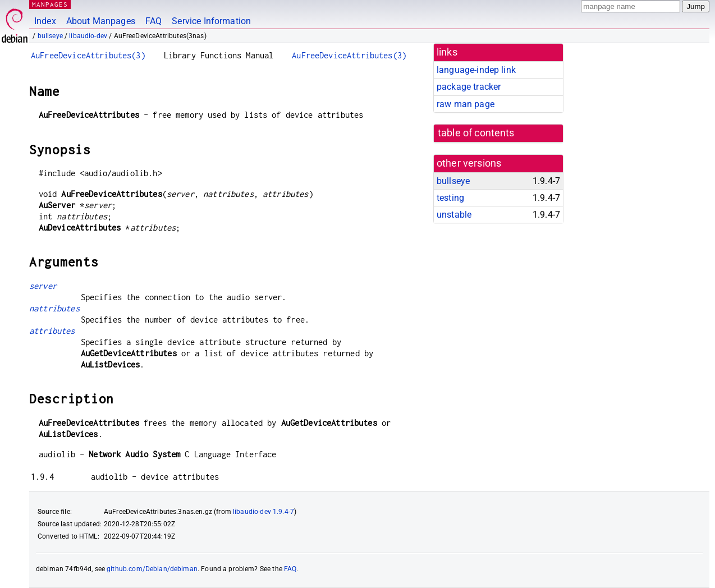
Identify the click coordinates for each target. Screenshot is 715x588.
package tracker (469, 87)
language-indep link (476, 70)
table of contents (476, 133)
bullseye (50, 36)
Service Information (211, 21)
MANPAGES (50, 4)
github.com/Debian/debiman (152, 569)
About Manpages (101, 21)
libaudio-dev (88, 36)
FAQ (153, 21)
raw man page (466, 104)
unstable (454, 215)
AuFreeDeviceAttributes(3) (88, 55)
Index (45, 21)
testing (450, 198)
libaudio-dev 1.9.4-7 (263, 512)
